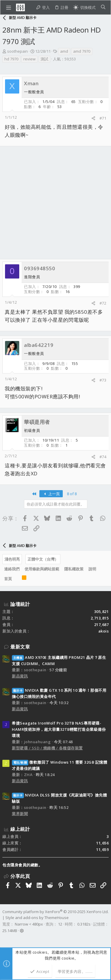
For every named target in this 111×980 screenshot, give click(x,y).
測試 (44, 59)
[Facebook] (5, 938)
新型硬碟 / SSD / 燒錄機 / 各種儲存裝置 (47, 748)
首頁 (8, 579)
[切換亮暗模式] (84, 8)
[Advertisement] (55, 203)
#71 (103, 118)
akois (104, 631)
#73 (103, 380)
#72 (103, 303)
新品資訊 (20, 676)
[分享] (93, 118)
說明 (92, 569)
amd (64, 51)
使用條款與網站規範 (42, 569)
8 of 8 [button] (72, 494)
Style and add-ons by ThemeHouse (37, 918)
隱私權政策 (74, 569)
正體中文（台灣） (43, 559)
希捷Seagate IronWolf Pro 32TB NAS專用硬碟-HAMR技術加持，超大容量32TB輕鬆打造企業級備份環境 (59, 729)
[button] (9, 7)
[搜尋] (103, 8)
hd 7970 (11, 59)
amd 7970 (82, 51)
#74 (103, 457)
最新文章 (20, 647)
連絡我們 (12, 569)
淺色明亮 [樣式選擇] (12, 559)
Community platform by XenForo (55, 912)
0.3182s (84, 924)
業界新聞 (20, 814)
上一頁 (51, 494)
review (29, 59)
